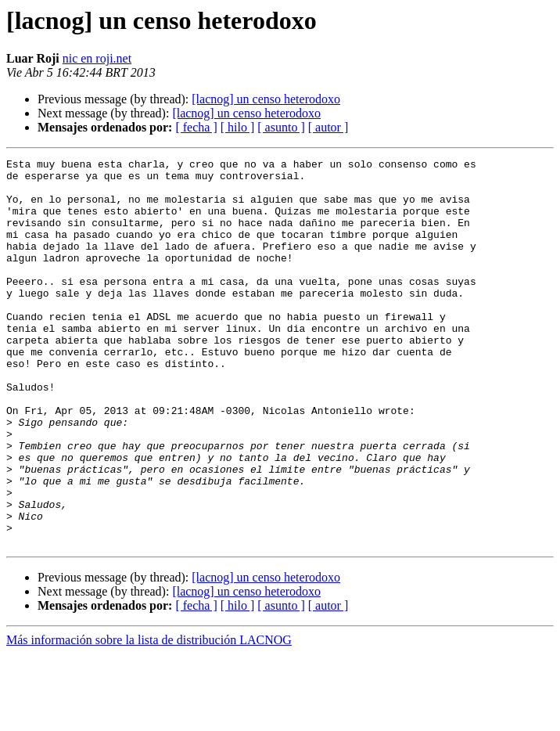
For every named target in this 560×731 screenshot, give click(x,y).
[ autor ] (328, 127)
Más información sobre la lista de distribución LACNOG (149, 717)
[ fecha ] (196, 127)
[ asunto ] (281, 127)
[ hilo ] (238, 127)
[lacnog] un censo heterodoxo (266, 99)
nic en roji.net (97, 58)
